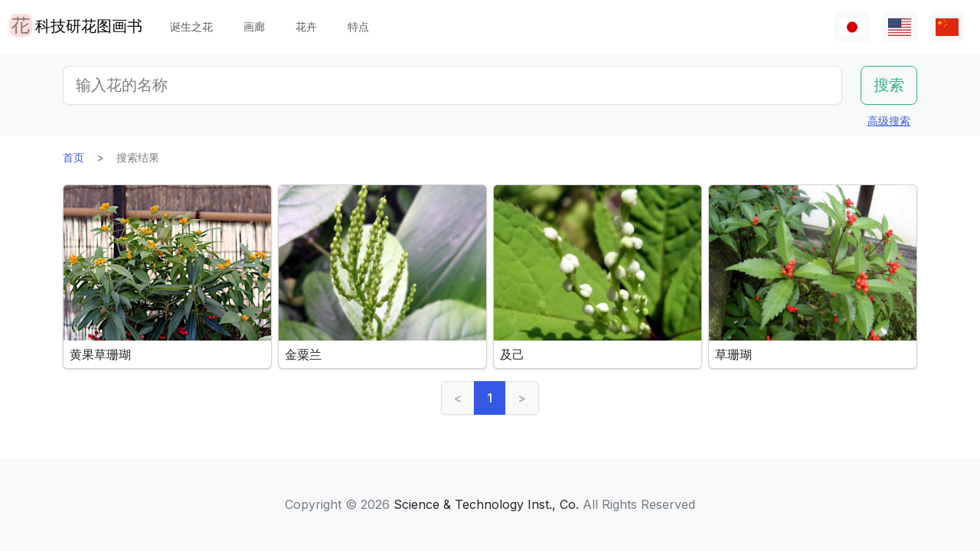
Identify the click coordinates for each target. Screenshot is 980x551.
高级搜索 (889, 121)
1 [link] (490, 398)
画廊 (254, 26)
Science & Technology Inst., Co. (486, 504)
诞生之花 (191, 26)
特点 (358, 26)
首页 (73, 157)
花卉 (306, 26)
